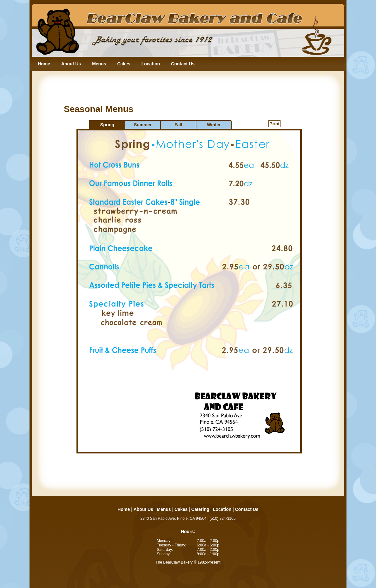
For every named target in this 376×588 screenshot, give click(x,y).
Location (151, 64)
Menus (99, 64)
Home (44, 64)
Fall (178, 125)
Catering (200, 509)
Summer (143, 125)
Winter (214, 125)
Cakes (124, 64)
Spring (107, 125)
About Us (71, 64)
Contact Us (183, 64)
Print (274, 124)
